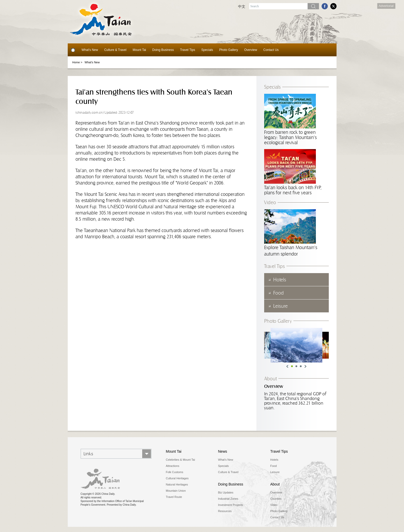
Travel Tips (187, 50)
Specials (207, 50)
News (223, 451)
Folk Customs (175, 472)
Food (274, 466)
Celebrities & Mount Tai (181, 460)
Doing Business (163, 50)
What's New (90, 50)
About (270, 379)
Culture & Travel (115, 50)
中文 (242, 6)
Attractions (173, 466)
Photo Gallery (229, 50)
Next (305, 366)
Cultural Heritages (177, 478)
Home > (77, 62)
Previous (287, 366)
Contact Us (271, 50)
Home (73, 50)
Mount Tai (139, 50)
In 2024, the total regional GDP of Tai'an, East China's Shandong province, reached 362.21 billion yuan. (295, 401)
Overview (251, 50)
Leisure (275, 472)
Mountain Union (176, 491)
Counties (276, 499)
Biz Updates (226, 492)
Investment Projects (231, 505)
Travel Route (174, 497)
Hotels (274, 460)
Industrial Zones (228, 499)
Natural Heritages (177, 484)
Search (313, 6)
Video (270, 202)
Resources (225, 511)
